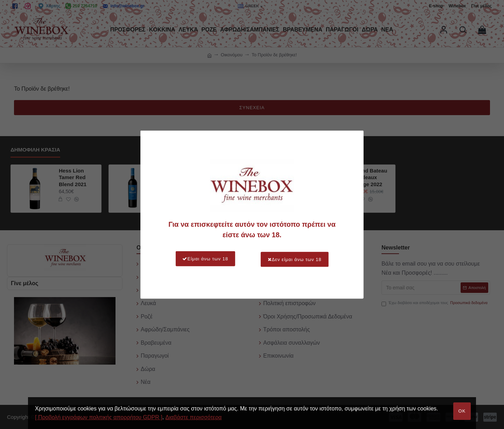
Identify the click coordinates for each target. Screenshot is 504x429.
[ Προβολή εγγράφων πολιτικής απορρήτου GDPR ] (99, 417)
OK (462, 411)
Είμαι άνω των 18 (202, 259)
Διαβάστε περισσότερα (194, 417)
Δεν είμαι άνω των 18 (297, 259)
